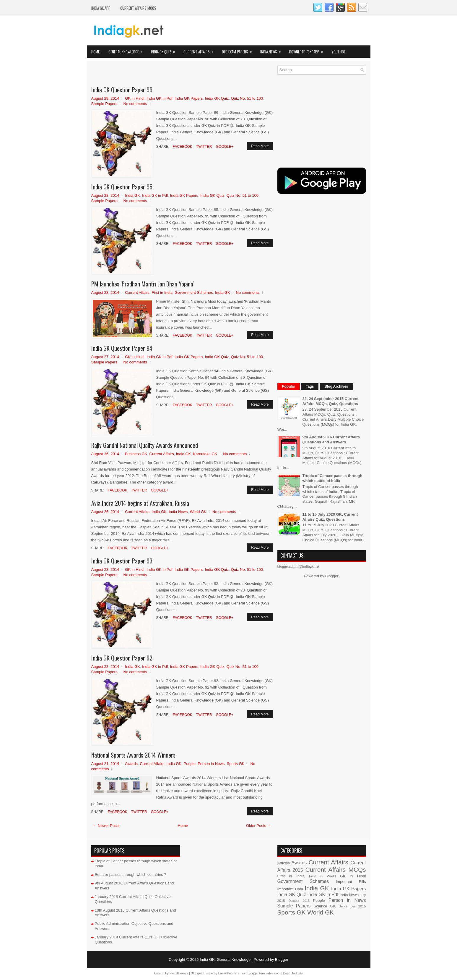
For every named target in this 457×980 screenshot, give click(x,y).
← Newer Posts (106, 826)
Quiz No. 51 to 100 (247, 98)
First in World (322, 876)
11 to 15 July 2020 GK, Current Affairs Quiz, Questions (330, 517)
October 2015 (299, 901)
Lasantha (225, 973)
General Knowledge (127, 50)
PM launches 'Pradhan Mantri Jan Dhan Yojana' (143, 284)
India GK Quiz (165, 50)
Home (95, 52)
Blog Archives (336, 386)
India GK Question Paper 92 (122, 658)
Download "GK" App (308, 50)
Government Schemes (194, 292)
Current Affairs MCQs (138, 8)
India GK (132, 195)
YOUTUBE (338, 52)
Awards (131, 764)
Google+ (224, 147)
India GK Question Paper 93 (122, 561)
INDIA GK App (101, 8)
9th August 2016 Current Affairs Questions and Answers (331, 440)
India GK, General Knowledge (225, 959)
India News (273, 50)
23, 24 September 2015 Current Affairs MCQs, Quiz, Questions (331, 401)
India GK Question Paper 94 (122, 348)
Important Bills (351, 882)
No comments (135, 104)
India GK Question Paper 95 (122, 187)
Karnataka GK (205, 454)
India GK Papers (189, 98)
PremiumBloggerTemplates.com (258, 973)
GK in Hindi (135, 98)
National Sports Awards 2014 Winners (133, 755)
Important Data (290, 889)
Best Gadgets (293, 973)
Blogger (332, 576)
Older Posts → (259, 826)
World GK (198, 512)
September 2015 (352, 906)
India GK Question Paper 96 (122, 90)
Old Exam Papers (239, 50)
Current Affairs (200, 50)
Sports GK (235, 764)
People (189, 764)
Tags (310, 386)
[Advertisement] (160, 74)
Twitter (204, 147)
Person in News (211, 764)
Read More (260, 146)
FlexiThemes (179, 973)
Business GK (136, 454)
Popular (289, 386)
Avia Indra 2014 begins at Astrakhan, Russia (140, 503)
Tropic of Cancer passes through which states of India (332, 478)
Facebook (182, 147)
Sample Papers (104, 104)
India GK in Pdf (159, 98)
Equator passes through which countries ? (131, 875)
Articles (284, 863)
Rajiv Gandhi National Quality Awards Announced (145, 445)
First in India (162, 292)
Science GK (325, 906)
